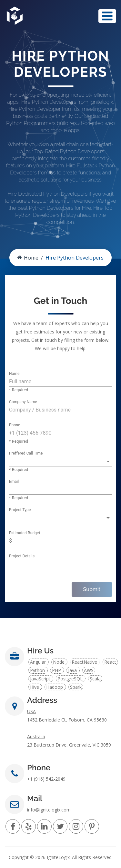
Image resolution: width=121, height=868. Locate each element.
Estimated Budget (25, 533)
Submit (92, 589)
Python (38, 670)
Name (14, 374)
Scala (95, 679)
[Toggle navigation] (107, 16)
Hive (35, 687)
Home (28, 258)
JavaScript (41, 679)
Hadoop (55, 687)
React (110, 662)
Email (14, 482)
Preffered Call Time (26, 454)
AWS (89, 670)
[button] (60, 461)
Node (59, 662)
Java (73, 670)
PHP (57, 670)
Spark (76, 687)
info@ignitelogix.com (49, 810)
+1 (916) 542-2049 (46, 779)
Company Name (23, 402)
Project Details (22, 556)
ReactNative (85, 662)
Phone (15, 425)
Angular (39, 662)
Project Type (20, 510)
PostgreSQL (71, 679)
